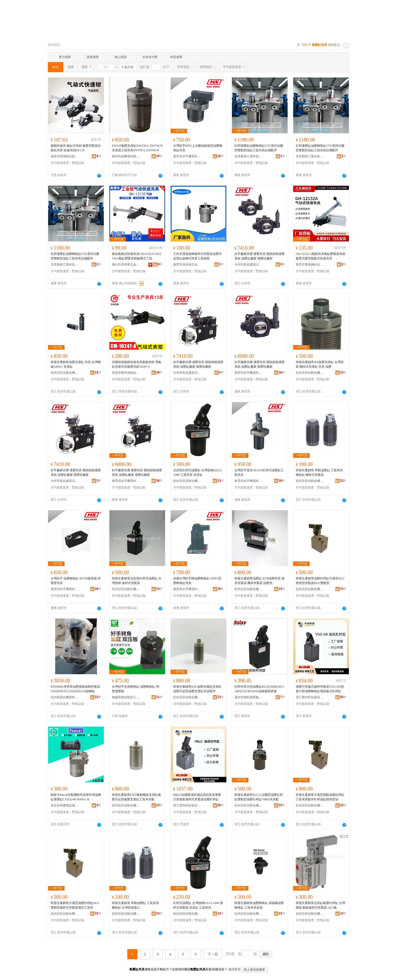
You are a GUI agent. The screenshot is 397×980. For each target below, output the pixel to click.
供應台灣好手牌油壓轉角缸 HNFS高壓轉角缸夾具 (197, 581)
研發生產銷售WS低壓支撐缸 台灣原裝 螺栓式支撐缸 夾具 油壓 (320, 364)
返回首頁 (234, 969)
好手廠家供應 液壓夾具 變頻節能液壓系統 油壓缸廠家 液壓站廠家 (260, 256)
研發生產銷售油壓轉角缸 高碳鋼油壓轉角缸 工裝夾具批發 (259, 905)
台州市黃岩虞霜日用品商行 (248, 265)
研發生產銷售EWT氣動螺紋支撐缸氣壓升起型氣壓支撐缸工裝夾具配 (136, 797)
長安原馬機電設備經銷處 (65, 805)
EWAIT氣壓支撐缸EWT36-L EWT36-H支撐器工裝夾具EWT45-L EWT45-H (137, 148)
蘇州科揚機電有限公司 (126, 156)
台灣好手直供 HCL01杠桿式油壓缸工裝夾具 (259, 473)
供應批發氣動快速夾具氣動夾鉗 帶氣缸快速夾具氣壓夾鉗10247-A (137, 364)
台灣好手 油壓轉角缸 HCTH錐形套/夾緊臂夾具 (76, 581)
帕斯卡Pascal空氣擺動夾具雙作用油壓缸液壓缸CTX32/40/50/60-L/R (76, 797)
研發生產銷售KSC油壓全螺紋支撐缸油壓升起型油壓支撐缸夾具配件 (197, 689)
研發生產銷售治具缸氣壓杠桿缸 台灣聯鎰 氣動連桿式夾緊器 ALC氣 (320, 905)
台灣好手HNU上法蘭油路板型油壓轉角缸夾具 (198, 148)
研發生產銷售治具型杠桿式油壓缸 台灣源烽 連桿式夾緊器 (137, 581)
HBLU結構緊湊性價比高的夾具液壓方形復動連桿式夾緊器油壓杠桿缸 (197, 797)
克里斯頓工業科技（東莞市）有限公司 (248, 156)
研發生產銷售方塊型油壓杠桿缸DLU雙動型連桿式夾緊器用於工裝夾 (75, 905)
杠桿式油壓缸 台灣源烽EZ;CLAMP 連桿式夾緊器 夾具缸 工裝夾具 (198, 905)
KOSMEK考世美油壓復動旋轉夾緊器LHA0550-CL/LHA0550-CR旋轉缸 (75, 689)
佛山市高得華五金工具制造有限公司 (126, 265)
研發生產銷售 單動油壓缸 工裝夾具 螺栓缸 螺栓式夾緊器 (319, 473)
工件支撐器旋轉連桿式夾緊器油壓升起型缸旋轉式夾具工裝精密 (197, 256)
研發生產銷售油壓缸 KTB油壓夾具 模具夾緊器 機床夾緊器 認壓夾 (260, 581)
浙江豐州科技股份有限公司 (310, 697)
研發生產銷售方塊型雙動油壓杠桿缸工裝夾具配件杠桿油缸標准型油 (320, 797)
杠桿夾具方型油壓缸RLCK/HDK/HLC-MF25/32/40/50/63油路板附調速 (259, 689)
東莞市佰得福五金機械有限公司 (187, 265)
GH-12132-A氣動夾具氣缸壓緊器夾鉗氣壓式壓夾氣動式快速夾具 (321, 256)
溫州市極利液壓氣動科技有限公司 (248, 697)
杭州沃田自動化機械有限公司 (65, 373)
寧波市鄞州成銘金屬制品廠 (126, 373)
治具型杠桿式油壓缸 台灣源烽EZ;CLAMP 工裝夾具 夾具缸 (197, 473)
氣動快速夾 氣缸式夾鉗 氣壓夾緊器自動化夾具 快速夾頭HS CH (76, 148)
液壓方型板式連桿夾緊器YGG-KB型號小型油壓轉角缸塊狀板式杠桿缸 (320, 689)
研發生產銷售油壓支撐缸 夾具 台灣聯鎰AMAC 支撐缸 (76, 364)
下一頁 (213, 954)
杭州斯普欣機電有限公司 (65, 697)
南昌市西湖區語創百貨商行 (65, 156)
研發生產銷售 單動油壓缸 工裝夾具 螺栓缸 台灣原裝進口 (135, 905)
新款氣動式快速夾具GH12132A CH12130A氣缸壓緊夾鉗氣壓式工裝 (137, 256)
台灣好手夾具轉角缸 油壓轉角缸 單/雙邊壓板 (136, 689)
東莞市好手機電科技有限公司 (187, 156)
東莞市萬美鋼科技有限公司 (310, 265)
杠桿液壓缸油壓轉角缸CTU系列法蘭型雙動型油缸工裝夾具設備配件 (259, 148)
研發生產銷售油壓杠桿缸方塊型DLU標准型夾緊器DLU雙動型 (320, 581)
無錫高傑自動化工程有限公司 (126, 697)
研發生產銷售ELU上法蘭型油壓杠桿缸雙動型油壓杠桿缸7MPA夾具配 (259, 797)
